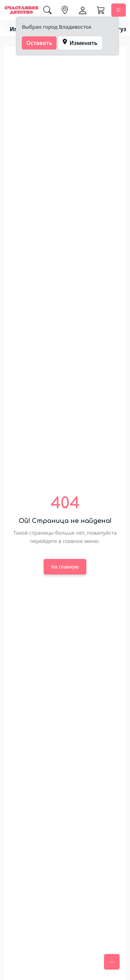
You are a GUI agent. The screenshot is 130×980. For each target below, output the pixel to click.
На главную (65, 567)
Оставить (39, 43)
